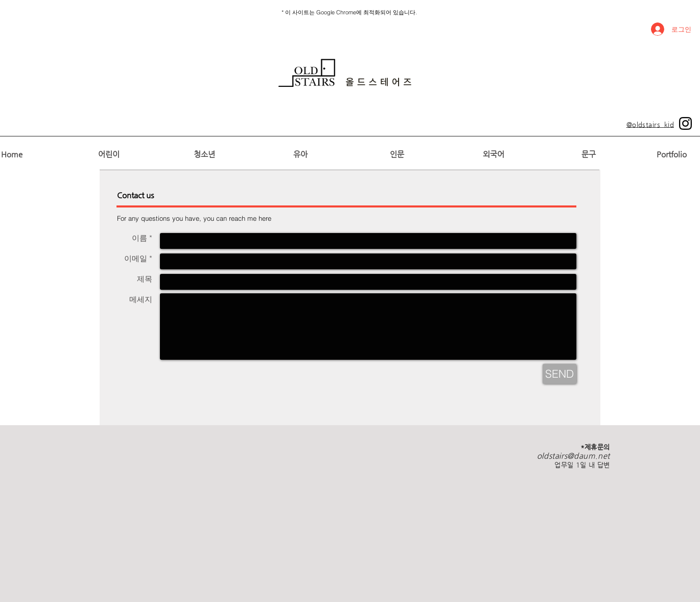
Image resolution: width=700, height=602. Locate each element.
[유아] (300, 154)
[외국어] (493, 154)
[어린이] (109, 154)
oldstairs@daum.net (574, 456)
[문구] (588, 154)
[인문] (397, 154)
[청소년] (204, 154)
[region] (345, 73)
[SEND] (559, 374)
